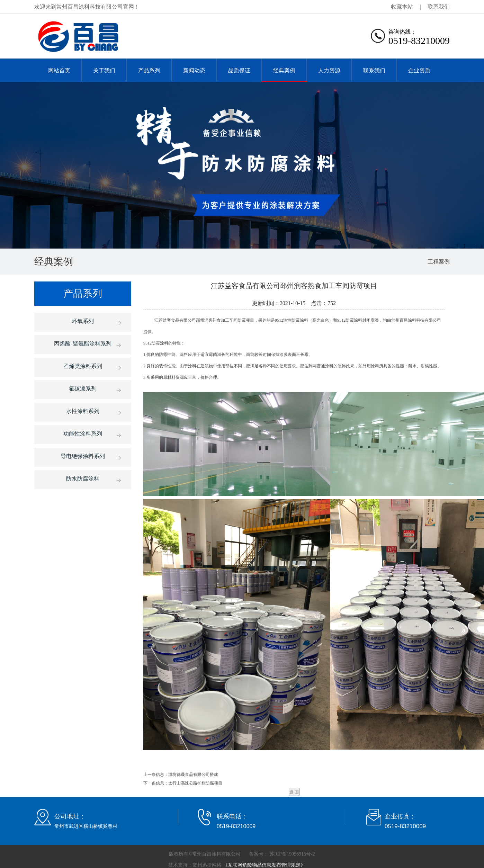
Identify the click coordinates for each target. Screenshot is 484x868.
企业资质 (419, 70)
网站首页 (59, 70)
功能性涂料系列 (83, 434)
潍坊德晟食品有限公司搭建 (193, 775)
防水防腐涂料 (83, 479)
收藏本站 (402, 7)
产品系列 (149, 70)
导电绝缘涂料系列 (83, 456)
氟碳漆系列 (83, 389)
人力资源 (329, 70)
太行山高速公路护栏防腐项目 (195, 783)
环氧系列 (83, 321)
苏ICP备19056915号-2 (292, 854)
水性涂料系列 (83, 411)
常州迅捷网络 (207, 865)
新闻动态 (194, 70)
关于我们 (104, 70)
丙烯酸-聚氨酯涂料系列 (83, 344)
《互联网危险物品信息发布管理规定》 (263, 865)
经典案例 (284, 70)
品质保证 (239, 70)
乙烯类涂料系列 (83, 366)
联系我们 (439, 7)
